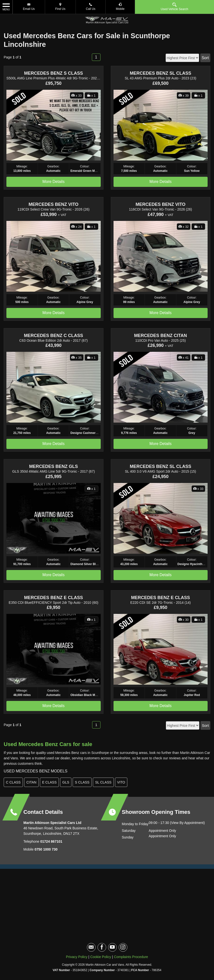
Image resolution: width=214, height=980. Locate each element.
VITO (121, 782)
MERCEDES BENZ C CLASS (53, 336)
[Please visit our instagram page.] (123, 947)
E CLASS (49, 782)
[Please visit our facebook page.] (102, 947)
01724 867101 (51, 841)
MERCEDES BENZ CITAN (160, 336)
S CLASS (82, 782)
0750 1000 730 (46, 849)
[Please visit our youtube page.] (112, 947)
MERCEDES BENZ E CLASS (54, 598)
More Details (53, 182)
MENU (6, 7)
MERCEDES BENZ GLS (53, 466)
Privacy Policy (77, 957)
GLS (66, 782)
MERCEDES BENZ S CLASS (54, 73)
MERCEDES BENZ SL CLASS (161, 73)
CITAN (31, 782)
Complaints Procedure (131, 957)
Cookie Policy (101, 957)
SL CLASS (103, 782)
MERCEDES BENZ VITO (54, 204)
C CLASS (13, 782)
